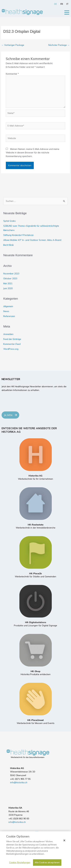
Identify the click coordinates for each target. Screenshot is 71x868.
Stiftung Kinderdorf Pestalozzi (18, 235)
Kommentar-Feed (12, 344)
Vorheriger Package (13, 45)
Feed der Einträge (12, 339)
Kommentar (12, 74)
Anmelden (8, 334)
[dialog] (35, 850)
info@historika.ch (19, 782)
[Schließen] (64, 840)
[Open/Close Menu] (67, 12)
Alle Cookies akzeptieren (47, 862)
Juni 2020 (8, 288)
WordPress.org (11, 349)
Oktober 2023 (10, 278)
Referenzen (9, 316)
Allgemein (8, 306)
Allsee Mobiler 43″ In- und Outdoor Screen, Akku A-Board (32, 240)
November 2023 (11, 273)
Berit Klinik (9, 245)
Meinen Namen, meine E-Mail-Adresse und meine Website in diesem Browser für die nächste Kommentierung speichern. (33, 153)
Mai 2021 (8, 283)
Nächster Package (59, 45)
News (6, 311)
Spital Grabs (9, 221)
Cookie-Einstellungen (20, 862)
